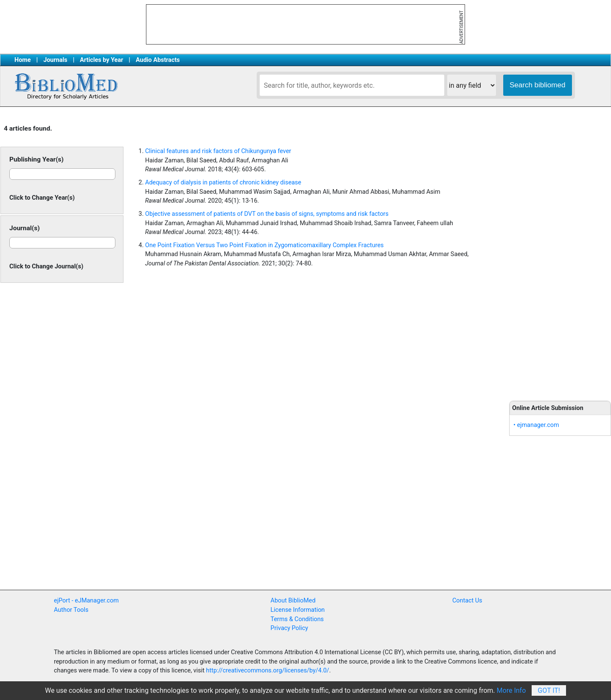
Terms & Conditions (297, 619)
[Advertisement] (560, 254)
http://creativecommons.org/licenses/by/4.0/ (268, 671)
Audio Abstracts (158, 60)
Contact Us (467, 601)
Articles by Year (101, 60)
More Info (512, 690)
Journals (55, 60)
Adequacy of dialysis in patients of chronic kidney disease (223, 183)
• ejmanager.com (536, 425)
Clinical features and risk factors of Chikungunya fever (218, 151)
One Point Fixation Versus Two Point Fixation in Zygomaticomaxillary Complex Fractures (264, 245)
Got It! (549, 690)
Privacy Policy (290, 628)
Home (23, 60)
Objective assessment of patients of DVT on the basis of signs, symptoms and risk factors (267, 214)
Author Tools (71, 610)
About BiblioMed (293, 601)
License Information (298, 610)
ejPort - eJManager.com (86, 601)
